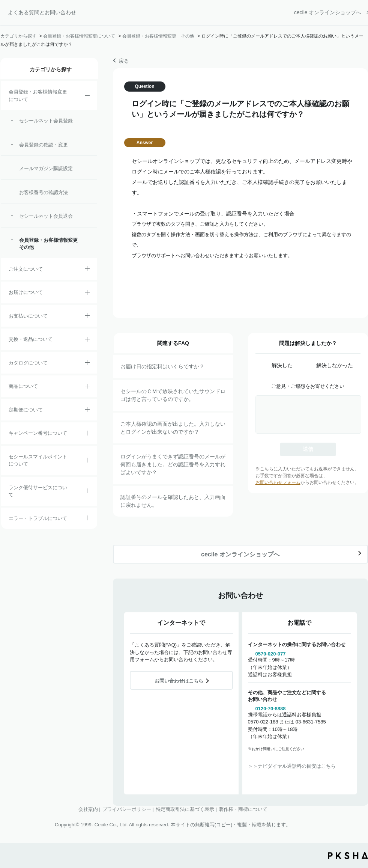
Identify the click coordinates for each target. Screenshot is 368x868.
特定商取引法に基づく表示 (185, 809)
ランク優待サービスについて (38, 491)
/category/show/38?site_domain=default (87, 411)
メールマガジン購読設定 (46, 168)
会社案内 (88, 809)
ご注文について (26, 269)
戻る (124, 61)
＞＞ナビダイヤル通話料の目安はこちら (292, 766)
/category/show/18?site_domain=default (87, 317)
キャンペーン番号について (38, 433)
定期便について (26, 410)
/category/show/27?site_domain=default (87, 434)
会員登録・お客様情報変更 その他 (158, 36)
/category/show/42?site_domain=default (87, 461)
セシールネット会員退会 (46, 216)
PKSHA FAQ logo (348, 856)
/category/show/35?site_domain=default (87, 364)
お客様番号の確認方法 (44, 192)
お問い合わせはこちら (179, 681)
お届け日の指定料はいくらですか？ (162, 366)
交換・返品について (31, 339)
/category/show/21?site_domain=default (87, 97)
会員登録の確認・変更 (44, 145)
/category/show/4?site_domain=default (87, 387)
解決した (282, 365)
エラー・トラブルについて (38, 518)
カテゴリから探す (18, 36)
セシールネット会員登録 (46, 121)
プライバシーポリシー (127, 809)
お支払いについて (28, 316)
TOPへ (357, 821)
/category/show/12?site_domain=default (87, 341)
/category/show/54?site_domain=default (87, 492)
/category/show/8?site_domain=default (87, 294)
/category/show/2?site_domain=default (87, 270)
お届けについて (26, 292)
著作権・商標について (243, 809)
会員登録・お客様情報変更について (79, 36)
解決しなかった (335, 365)
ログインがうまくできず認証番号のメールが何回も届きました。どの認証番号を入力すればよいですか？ (173, 464)
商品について (23, 386)
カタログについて (28, 363)
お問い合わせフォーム (278, 482)
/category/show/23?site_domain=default (87, 519)
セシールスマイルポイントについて (38, 460)
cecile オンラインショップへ (328, 12)
